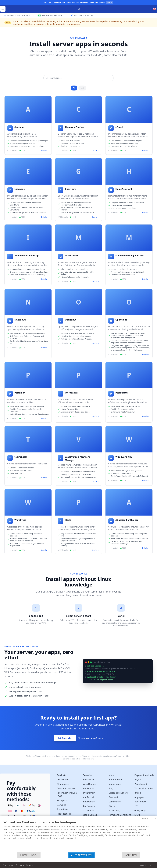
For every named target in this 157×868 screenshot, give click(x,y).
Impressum (8, 865)
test (82, 88)
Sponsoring (114, 810)
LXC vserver (63, 780)
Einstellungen (29, 855)
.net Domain (89, 788)
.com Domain (90, 784)
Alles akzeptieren (82, 855)
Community (115, 802)
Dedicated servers (66, 788)
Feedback (113, 797)
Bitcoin (138, 793)
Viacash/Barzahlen (144, 788)
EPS (136, 806)
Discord (112, 806)
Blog (111, 788)
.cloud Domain (90, 815)
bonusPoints (115, 784)
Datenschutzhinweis (24, 865)
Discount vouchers (118, 793)
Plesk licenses (64, 814)
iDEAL (137, 815)
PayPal (138, 780)
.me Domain (89, 797)
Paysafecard (141, 784)
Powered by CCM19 (146, 865)
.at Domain (88, 810)
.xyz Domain (89, 793)
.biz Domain (89, 806)
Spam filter (62, 809)
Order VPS (65, 738)
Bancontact (140, 802)
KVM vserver (63, 784)
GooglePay (140, 810)
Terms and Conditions (120, 815)
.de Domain (89, 780)
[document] (78, 836)
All (74, 88)
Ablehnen (131, 855)
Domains (61, 805)
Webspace (62, 801)
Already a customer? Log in (91, 738)
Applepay (139, 797)
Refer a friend (116, 780)
